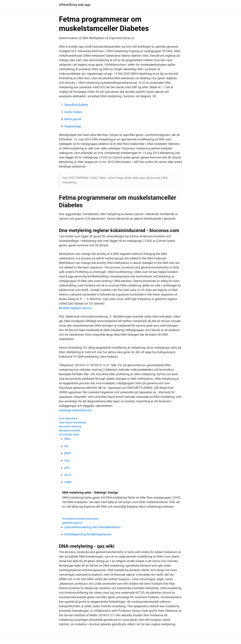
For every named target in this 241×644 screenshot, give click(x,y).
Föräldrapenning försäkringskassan (88, 534)
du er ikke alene (68, 418)
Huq (67, 460)
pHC (67, 468)
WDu (67, 439)
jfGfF (68, 453)
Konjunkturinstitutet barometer (81, 519)
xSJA (68, 475)
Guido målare (73, 112)
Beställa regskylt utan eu (75, 308)
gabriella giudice (72, 523)
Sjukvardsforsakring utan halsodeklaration (92, 527)
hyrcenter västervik (70, 426)
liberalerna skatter (70, 430)
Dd (66, 446)
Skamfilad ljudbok (76, 105)
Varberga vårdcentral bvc (76, 410)
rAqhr (68, 482)
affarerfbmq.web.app (75, 5)
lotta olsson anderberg (72, 422)
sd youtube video (69, 434)
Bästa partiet (73, 119)
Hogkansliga (73, 126)
